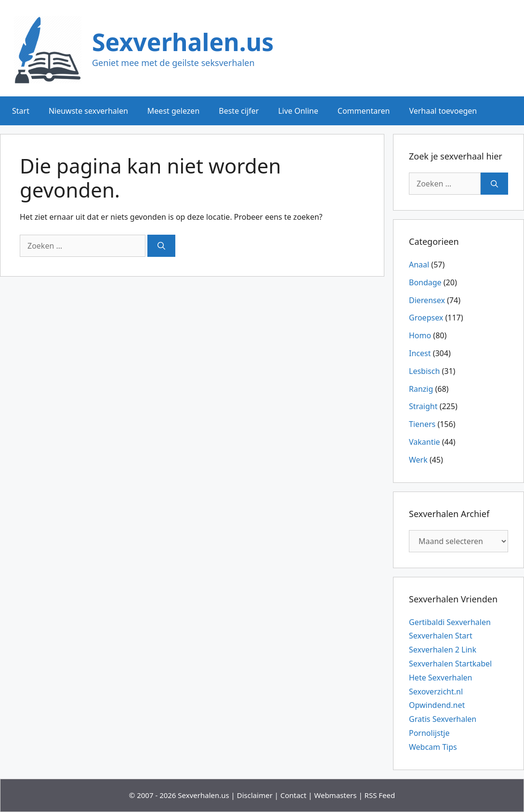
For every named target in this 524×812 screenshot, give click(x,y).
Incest (420, 353)
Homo (420, 335)
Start (21, 111)
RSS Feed (380, 795)
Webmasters (335, 795)
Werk (418, 460)
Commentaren (364, 111)
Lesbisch (424, 371)
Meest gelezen (173, 111)
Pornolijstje (429, 733)
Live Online (298, 111)
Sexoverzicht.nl (436, 692)
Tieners (422, 424)
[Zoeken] (161, 246)
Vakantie (425, 442)
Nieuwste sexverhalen (88, 111)
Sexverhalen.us (183, 42)
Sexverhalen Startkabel (450, 664)
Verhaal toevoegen (443, 111)
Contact (293, 795)
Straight (423, 406)
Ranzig (421, 389)
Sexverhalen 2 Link (443, 650)
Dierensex (427, 300)
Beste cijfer (239, 111)
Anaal (419, 265)
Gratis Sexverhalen (443, 719)
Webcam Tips (433, 747)
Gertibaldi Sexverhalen (450, 622)
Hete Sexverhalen (440, 678)
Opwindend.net (437, 705)
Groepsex (426, 318)
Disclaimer (255, 795)
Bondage (425, 282)
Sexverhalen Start (441, 636)
